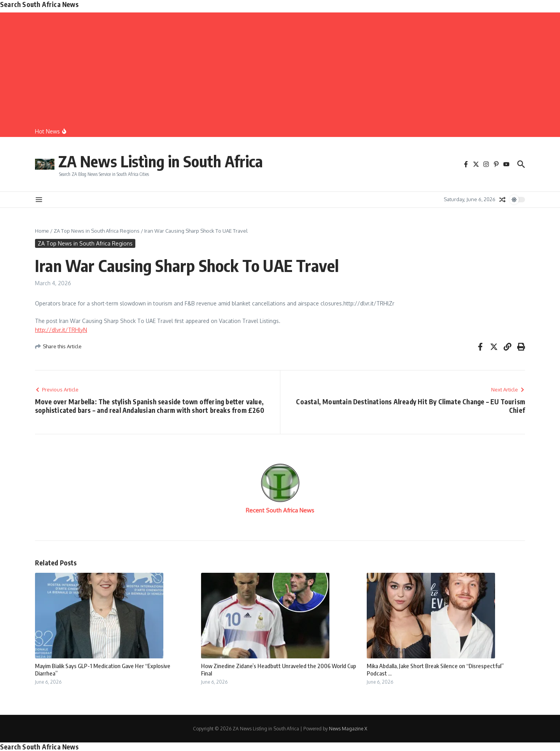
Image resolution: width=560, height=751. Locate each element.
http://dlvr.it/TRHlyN (61, 330)
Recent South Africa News (280, 510)
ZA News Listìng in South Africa (161, 161)
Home (42, 231)
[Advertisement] (280, 67)
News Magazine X (348, 729)
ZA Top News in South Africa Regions (97, 231)
